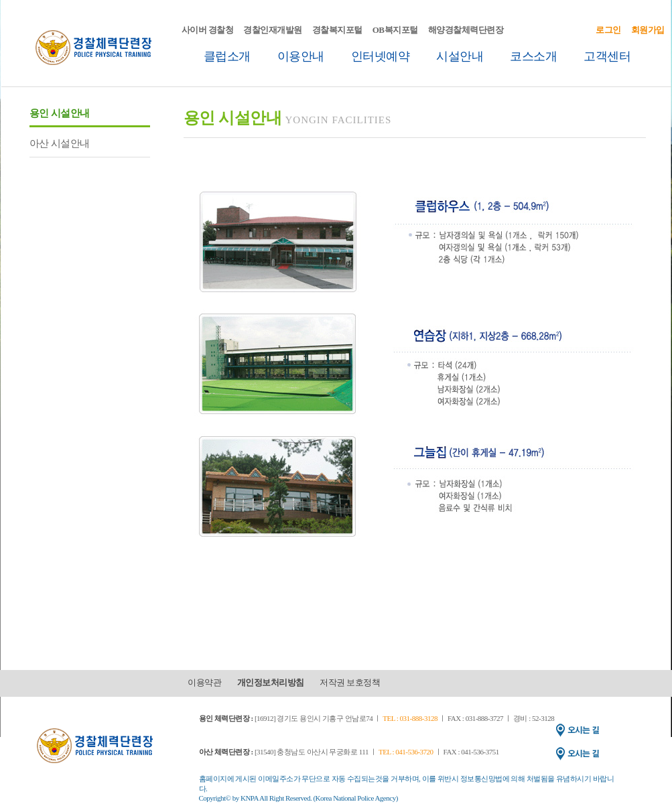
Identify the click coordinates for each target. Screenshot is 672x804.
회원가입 (648, 30)
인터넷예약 (381, 56)
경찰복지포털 (337, 30)
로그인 (608, 30)
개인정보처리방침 (271, 682)
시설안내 (460, 56)
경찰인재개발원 (273, 30)
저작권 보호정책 (350, 682)
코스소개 (533, 56)
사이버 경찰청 (208, 30)
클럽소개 (227, 56)
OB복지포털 (395, 30)
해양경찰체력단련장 (466, 30)
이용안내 (301, 56)
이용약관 (204, 682)
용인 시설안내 (60, 113)
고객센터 (607, 56)
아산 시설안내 (60, 143)
